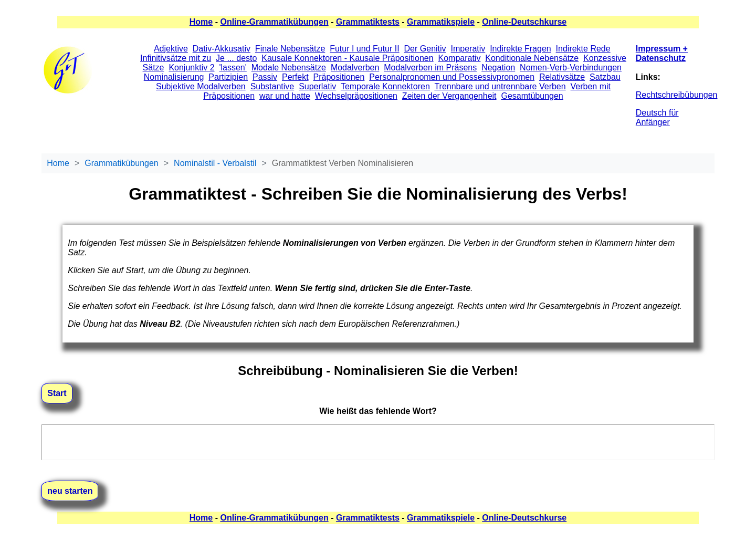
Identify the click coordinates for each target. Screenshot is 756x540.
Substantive (272, 86)
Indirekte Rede (583, 49)
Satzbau (605, 77)
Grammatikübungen (122, 163)
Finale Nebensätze (290, 49)
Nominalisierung (174, 77)
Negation (498, 67)
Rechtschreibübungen (677, 95)
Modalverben (355, 67)
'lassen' (233, 67)
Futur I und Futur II (365, 49)
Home (201, 22)
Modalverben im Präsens (430, 67)
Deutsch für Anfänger (657, 117)
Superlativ (317, 86)
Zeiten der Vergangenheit (449, 96)
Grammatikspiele (441, 22)
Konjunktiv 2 (191, 67)
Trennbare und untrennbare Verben (500, 86)
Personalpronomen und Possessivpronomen (452, 77)
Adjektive (171, 49)
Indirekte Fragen (521, 49)
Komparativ (459, 58)
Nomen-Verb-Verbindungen (571, 67)
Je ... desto (236, 58)
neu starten (70, 491)
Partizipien (228, 77)
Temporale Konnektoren (385, 86)
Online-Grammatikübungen (274, 22)
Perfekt (295, 77)
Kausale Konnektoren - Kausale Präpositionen (347, 58)
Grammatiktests (368, 22)
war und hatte (285, 96)
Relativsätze (562, 77)
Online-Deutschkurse (524, 22)
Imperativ (468, 49)
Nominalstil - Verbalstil (215, 163)
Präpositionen (339, 77)
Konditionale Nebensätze (532, 58)
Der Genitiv (425, 49)
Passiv (265, 77)
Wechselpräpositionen (356, 96)
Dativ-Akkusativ (222, 49)
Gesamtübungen (532, 96)
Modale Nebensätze (289, 67)
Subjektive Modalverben (201, 86)
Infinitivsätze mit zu (176, 58)
